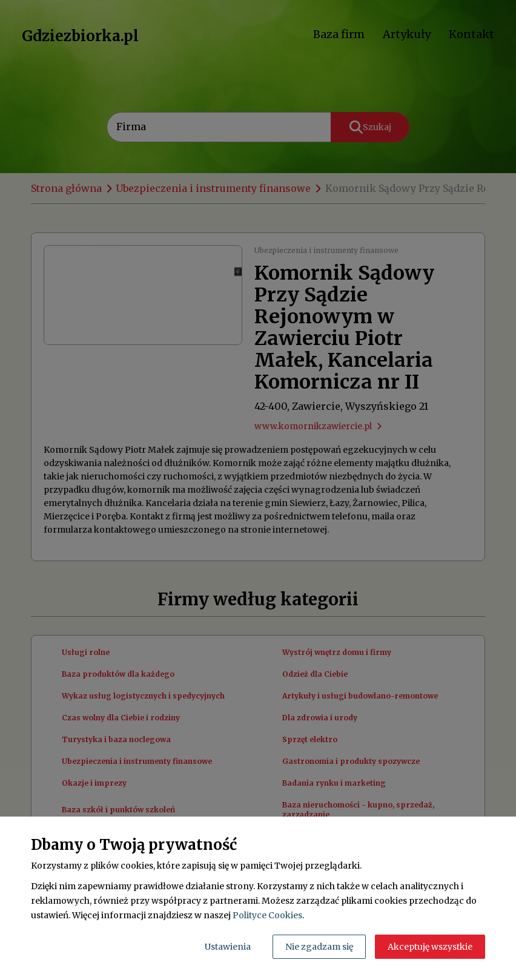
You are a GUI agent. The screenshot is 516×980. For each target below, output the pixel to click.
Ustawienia (228, 947)
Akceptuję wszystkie (430, 947)
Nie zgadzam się (319, 947)
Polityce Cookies (267, 915)
